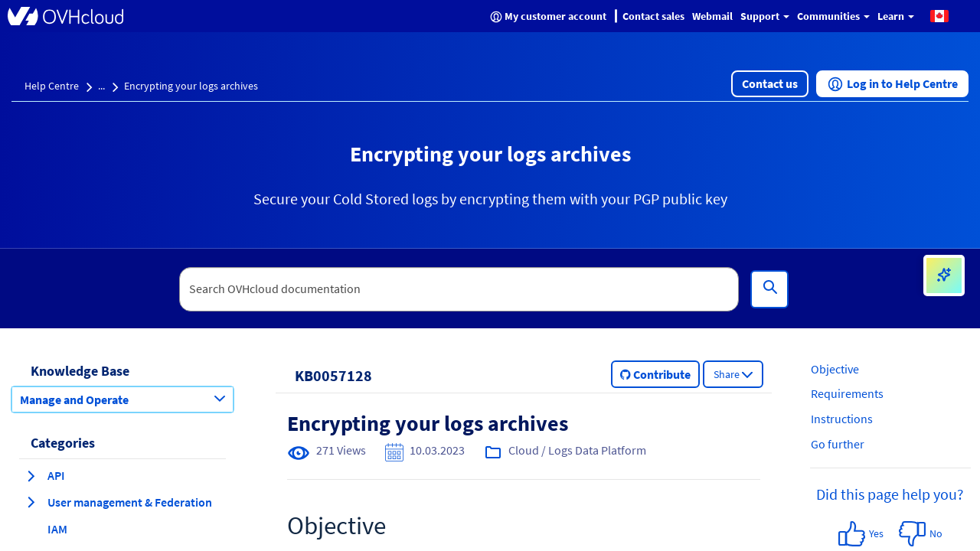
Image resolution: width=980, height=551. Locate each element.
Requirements (847, 393)
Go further (838, 444)
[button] (939, 15)
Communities (833, 16)
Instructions (842, 419)
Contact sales (653, 16)
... (101, 86)
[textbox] (459, 289)
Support (765, 16)
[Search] (769, 289)
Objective (835, 369)
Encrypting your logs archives (191, 86)
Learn (896, 16)
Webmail (712, 16)
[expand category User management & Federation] (31, 502)
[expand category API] (31, 476)
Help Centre (52, 86)
